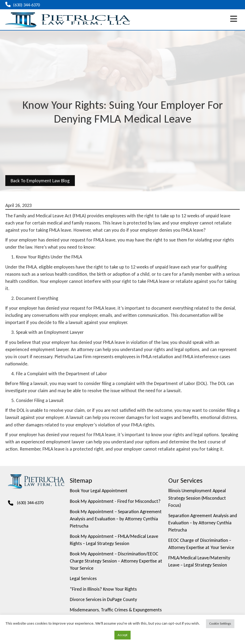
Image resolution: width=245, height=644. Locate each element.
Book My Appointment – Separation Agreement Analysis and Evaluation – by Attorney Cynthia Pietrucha (116, 519)
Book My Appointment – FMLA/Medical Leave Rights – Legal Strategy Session (114, 540)
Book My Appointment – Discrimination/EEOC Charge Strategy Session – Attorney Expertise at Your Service (116, 561)
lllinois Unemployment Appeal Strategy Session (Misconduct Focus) (197, 498)
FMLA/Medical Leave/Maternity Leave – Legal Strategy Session (199, 561)
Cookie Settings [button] (220, 623)
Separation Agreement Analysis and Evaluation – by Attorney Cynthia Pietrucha (203, 523)
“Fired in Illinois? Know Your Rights (103, 589)
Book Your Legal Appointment (99, 491)
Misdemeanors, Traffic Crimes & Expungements (116, 610)
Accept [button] (123, 635)
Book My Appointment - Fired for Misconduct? (115, 501)
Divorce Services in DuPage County (103, 599)
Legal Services (83, 578)
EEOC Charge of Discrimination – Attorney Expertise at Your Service (201, 544)
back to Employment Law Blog (40, 181)
